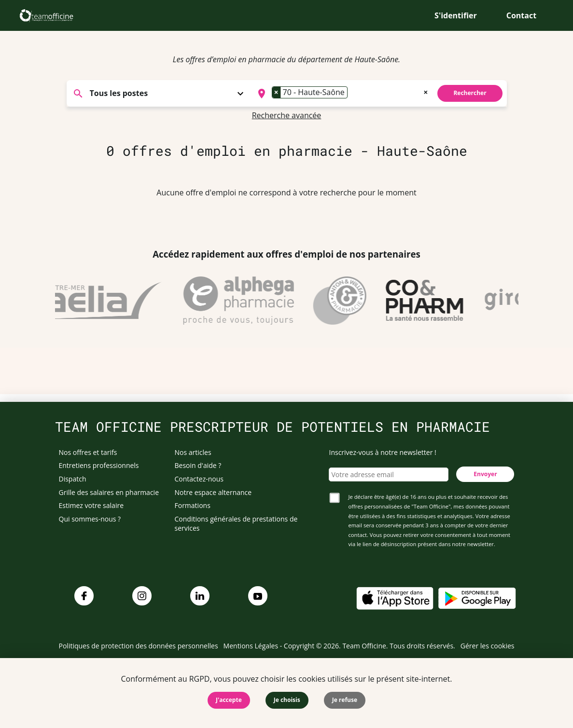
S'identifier (456, 15)
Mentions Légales (251, 646)
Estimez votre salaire (91, 505)
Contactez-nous (199, 479)
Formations (193, 505)
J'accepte (229, 700)
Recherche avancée (287, 115)
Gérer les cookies (488, 646)
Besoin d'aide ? (198, 465)
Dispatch (73, 479)
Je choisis (287, 700)
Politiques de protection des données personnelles (139, 646)
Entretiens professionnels (99, 465)
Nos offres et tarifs (88, 452)
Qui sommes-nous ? (90, 519)
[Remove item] (277, 92)
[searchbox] (353, 94)
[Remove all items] (426, 91)
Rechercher (470, 93)
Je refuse (345, 700)
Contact (521, 15)
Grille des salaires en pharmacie (109, 492)
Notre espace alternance (213, 492)
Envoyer (485, 474)
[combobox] (342, 94)
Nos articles (193, 452)
